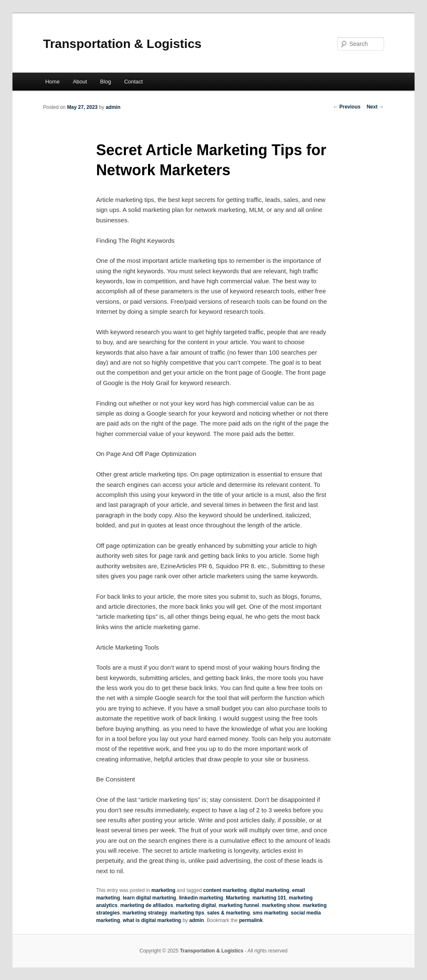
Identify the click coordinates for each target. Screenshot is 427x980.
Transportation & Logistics (122, 44)
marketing (163, 890)
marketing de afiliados (147, 905)
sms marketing (270, 913)
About (80, 82)
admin (113, 107)
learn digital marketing (149, 898)
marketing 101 (269, 898)
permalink (251, 920)
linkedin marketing (201, 898)
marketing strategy (145, 913)
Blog (105, 82)
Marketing (238, 898)
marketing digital (196, 905)
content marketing (225, 890)
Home (52, 82)
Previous (347, 107)
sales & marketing (229, 913)
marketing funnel (239, 905)
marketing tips (187, 913)
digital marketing (269, 890)
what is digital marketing (152, 920)
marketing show (281, 905)
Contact (134, 82)
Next (375, 107)
